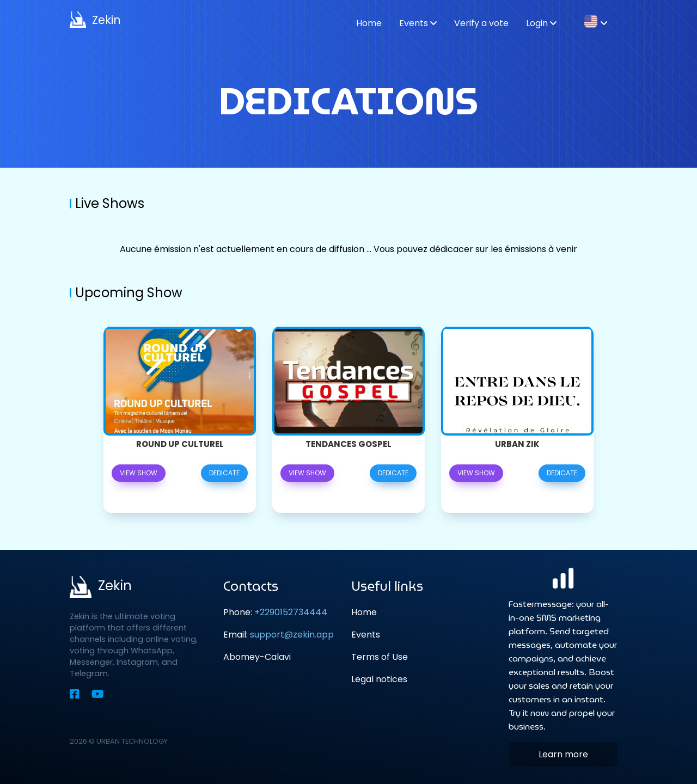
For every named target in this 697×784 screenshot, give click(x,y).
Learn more (563, 754)
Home (364, 612)
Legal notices (379, 679)
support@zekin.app (292, 635)
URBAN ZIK (517, 444)
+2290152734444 (291, 612)
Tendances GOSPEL (348, 444)
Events (366, 635)
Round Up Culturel (180, 444)
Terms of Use (380, 657)
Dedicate (224, 473)
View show (139, 473)
